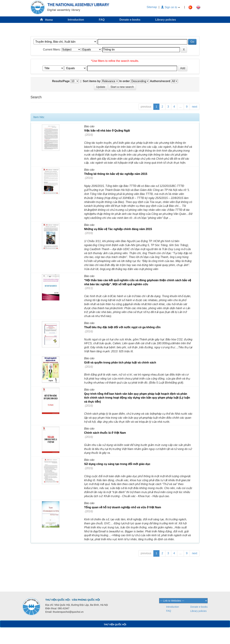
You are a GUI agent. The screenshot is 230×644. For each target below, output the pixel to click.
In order (125, 81)
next (195, 107)
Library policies (166, 20)
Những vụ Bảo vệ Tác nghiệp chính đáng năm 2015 (118, 229)
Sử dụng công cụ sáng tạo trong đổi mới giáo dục (117, 464)
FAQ (102, 20)
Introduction (76, 20)
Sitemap (152, 7)
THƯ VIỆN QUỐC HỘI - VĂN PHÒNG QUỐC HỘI (73, 600)
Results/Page (61, 81)
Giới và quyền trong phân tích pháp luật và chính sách (120, 363)
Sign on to (170, 7)
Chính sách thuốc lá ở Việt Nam (105, 433)
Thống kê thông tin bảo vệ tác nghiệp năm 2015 (116, 174)
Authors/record (160, 81)
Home (46, 20)
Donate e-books (130, 20)
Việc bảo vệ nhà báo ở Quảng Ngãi (107, 131)
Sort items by (92, 81)
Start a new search (122, 87)
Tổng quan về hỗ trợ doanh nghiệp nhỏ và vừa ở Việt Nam (123, 507)
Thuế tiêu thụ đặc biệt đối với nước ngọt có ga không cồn (122, 327)
